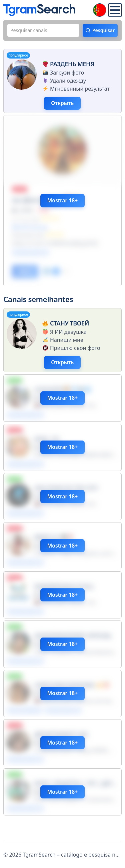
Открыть (65, 105)
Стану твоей (65, 329)
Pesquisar (102, 31)
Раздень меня (67, 65)
